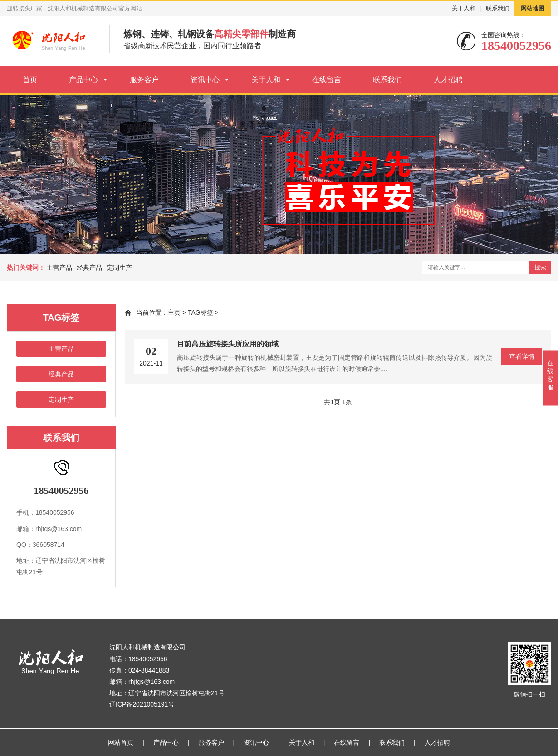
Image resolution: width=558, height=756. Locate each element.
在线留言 (327, 80)
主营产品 (59, 268)
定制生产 (119, 268)
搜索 (540, 267)
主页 (174, 312)
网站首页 (121, 742)
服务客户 (144, 80)
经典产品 (89, 268)
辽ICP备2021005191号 (142, 704)
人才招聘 (448, 80)
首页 (30, 80)
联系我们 (498, 8)
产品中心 (83, 80)
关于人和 (464, 8)
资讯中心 (205, 80)
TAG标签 (201, 312)
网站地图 (533, 8)
